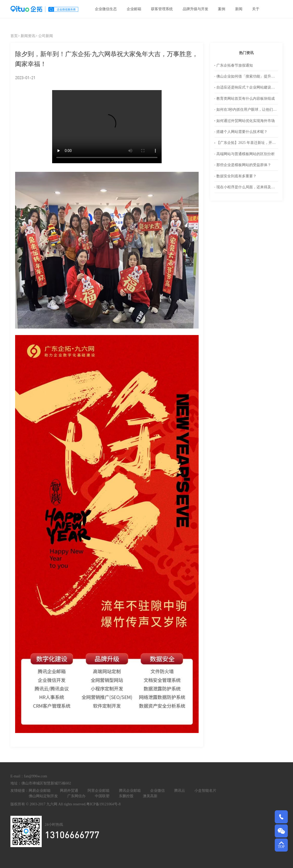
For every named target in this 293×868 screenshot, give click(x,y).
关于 (256, 9)
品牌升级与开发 (196, 9)
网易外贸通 (69, 791)
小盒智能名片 (205, 791)
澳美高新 (150, 796)
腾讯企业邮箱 (130, 791)
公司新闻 (46, 36)
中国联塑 (102, 796)
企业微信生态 (106, 9)
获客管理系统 (162, 9)
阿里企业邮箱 (99, 791)
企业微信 (157, 791)
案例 (222, 9)
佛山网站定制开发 (43, 796)
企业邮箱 (134, 9)
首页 (14, 36)
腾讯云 (180, 791)
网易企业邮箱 (40, 791)
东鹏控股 (126, 796)
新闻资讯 (28, 36)
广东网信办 (76, 796)
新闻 (239, 9)
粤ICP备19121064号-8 (103, 804)
